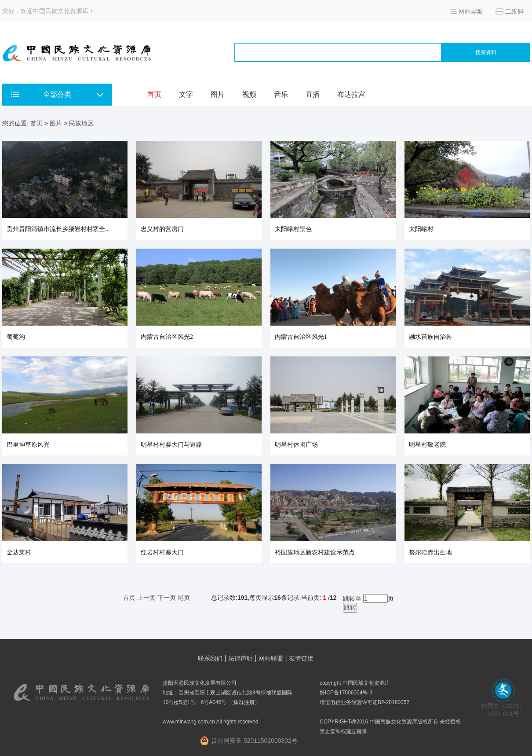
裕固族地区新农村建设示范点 (315, 552)
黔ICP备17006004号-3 (346, 693)
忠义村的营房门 (162, 229)
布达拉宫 (351, 94)
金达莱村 (19, 552)
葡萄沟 (16, 337)
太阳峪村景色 (293, 229)
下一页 (167, 598)
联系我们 (210, 658)
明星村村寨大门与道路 (171, 445)
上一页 (146, 598)
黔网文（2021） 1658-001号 (503, 707)
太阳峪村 (421, 229)
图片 (218, 94)
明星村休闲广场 (296, 445)
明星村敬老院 (427, 445)
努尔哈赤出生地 (430, 552)
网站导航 (471, 11)
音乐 (281, 94)
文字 (186, 94)
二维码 (514, 11)
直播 (313, 94)
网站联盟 (271, 658)
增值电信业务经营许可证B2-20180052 (364, 702)
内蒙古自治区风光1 (301, 337)
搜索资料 (486, 52)
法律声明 (240, 658)
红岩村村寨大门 (162, 552)
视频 (249, 94)
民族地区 (81, 123)
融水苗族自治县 (430, 337)
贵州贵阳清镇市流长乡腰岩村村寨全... (58, 229)
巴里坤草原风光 (28, 445)
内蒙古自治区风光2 (167, 337)
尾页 (184, 598)
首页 (154, 94)
